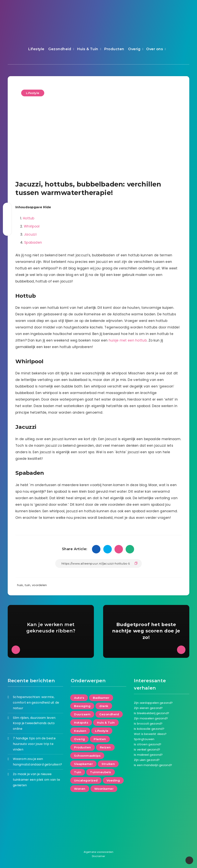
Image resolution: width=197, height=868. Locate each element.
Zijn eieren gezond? (148, 708)
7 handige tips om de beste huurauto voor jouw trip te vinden (34, 744)
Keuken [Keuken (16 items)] (80, 731)
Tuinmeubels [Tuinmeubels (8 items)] (101, 772)
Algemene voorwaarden (98, 852)
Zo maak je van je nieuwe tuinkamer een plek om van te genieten (36, 780)
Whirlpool (32, 226)
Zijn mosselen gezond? (151, 718)
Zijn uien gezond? (147, 760)
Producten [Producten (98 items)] (83, 747)
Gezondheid (60, 49)
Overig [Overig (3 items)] (79, 739)
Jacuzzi (30, 234)
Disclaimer (98, 856)
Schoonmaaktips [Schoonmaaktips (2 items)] (87, 756)
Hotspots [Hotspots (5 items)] (81, 723)
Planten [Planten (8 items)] (100, 739)
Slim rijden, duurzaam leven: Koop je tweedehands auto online (34, 723)
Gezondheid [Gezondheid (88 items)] (109, 714)
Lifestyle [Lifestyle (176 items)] (102, 731)
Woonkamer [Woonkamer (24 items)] (104, 789)
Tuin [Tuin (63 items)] (78, 772)
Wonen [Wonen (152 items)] (80, 789)
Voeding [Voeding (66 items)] (113, 780)
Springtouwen (144, 739)
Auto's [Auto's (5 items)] (79, 698)
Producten (114, 49)
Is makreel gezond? (148, 755)
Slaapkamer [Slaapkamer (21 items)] (83, 764)
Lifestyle (36, 49)
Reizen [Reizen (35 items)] (105, 747)
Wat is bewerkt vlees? (150, 734)
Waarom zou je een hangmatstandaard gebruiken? (37, 762)
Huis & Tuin (88, 49)
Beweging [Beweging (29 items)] (82, 706)
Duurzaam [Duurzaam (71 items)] (82, 714)
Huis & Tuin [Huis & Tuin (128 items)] (106, 723)
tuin (27, 585)
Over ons (155, 49)
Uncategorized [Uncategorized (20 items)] (86, 780)
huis (20, 585)
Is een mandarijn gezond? (153, 765)
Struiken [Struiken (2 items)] (108, 764)
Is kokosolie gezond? (149, 729)
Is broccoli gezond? (148, 723)
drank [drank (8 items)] (104, 706)
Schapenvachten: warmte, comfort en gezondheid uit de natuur (36, 703)
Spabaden (33, 242)
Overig (134, 49)
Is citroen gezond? (148, 744)
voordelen (39, 585)
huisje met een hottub (128, 340)
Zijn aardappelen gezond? (153, 703)
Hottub (29, 218)
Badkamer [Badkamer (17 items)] (101, 698)
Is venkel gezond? (147, 749)
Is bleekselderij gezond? (152, 713)
